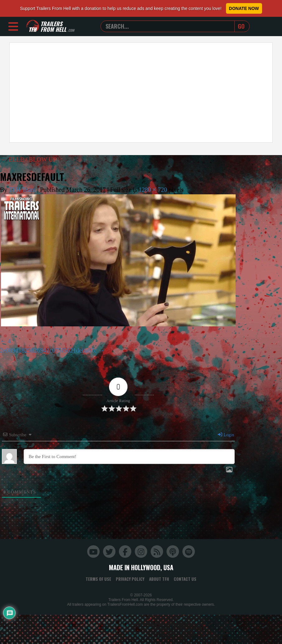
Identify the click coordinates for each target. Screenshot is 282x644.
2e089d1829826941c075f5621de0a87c (48, 350)
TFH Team (22, 190)
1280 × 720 (153, 190)
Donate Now (244, 8)
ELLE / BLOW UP (29, 159)
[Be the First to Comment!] (129, 457)
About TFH (159, 579)
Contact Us (185, 579)
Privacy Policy (130, 579)
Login (226, 435)
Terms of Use (98, 579)
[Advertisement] (119, 92)
